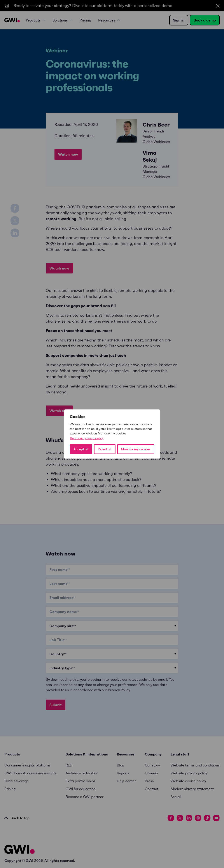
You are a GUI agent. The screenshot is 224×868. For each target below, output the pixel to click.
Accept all (81, 449)
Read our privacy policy (87, 438)
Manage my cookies (136, 449)
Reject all (105, 449)
